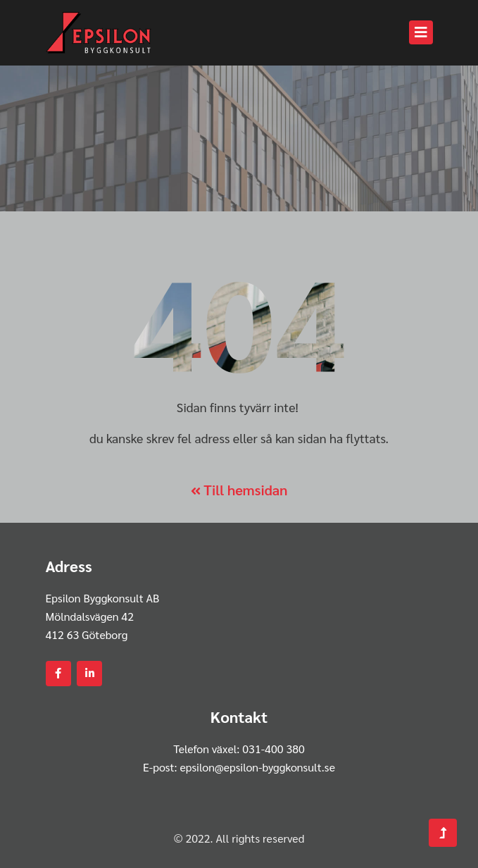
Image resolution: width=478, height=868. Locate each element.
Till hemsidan (239, 490)
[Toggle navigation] (421, 32)
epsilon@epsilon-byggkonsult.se (257, 767)
